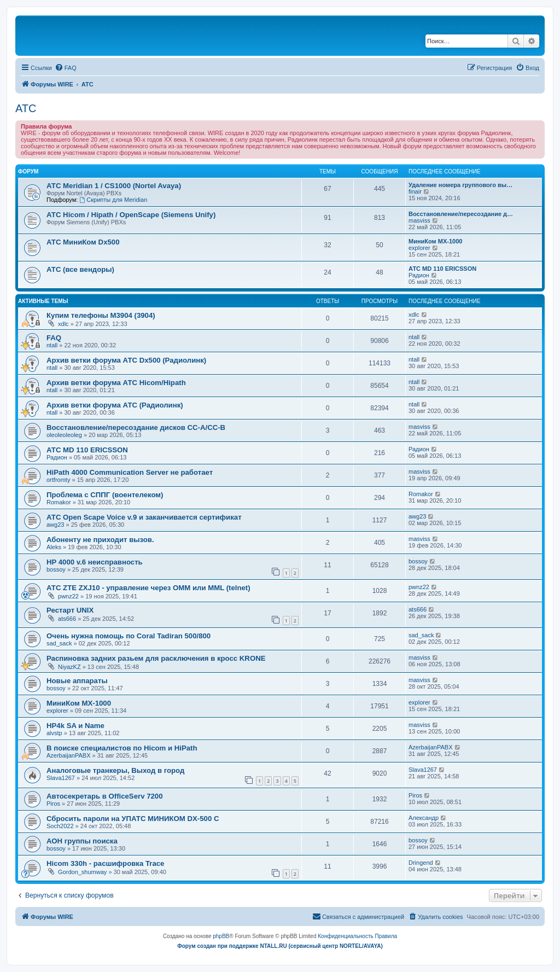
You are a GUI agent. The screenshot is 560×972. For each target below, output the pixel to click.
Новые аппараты (77, 681)
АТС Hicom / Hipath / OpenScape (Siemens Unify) (131, 215)
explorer (419, 248)
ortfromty (58, 480)
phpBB (221, 936)
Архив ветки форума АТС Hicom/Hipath (116, 383)
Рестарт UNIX (70, 610)
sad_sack (59, 643)
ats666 (67, 619)
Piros (53, 804)
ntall (52, 345)
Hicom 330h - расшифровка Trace (105, 863)
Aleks (54, 547)
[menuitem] (66, 68)
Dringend (421, 863)
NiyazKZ (69, 667)
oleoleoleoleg (64, 435)
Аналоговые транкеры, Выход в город (115, 770)
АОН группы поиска (82, 841)
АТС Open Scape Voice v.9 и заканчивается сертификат (144, 517)
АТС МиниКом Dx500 (83, 242)
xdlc (63, 324)
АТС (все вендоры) (80, 269)
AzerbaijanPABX (69, 755)
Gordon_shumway (82, 872)
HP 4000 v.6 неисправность (95, 562)
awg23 (55, 525)
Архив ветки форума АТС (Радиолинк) (115, 405)
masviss (419, 220)
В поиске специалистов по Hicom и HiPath (122, 748)
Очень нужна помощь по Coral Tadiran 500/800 (129, 636)
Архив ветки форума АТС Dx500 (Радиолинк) (126, 360)
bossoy (56, 569)
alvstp (54, 733)
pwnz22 (68, 596)
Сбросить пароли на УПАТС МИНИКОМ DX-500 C (133, 819)
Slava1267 (61, 778)
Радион (419, 275)
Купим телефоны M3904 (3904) (101, 315)
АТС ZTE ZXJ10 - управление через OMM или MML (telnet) (148, 588)
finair (415, 191)
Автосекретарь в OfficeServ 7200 (104, 796)
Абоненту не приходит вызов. (100, 540)
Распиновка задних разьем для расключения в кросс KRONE (156, 658)
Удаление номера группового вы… (460, 185)
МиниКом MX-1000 (435, 241)
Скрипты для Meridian (113, 200)
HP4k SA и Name (75, 726)
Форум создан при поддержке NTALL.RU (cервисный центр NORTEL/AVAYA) (280, 946)
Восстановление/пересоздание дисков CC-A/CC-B (136, 427)
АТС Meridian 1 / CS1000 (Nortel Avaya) (114, 186)
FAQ (54, 338)
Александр (424, 818)
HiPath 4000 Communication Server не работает (130, 472)
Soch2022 (60, 826)
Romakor (59, 502)
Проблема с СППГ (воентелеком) (105, 495)
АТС (26, 108)
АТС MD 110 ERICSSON (442, 269)
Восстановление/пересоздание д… (461, 214)
